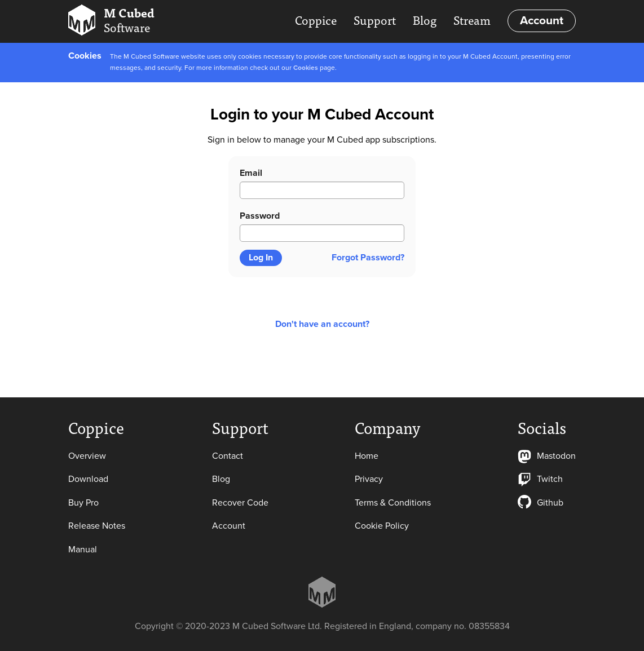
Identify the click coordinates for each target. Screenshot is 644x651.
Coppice (316, 20)
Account (542, 21)
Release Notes (97, 526)
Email (251, 173)
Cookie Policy (382, 526)
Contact (228, 456)
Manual (83, 550)
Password (260, 216)
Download (88, 479)
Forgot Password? (368, 258)
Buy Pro (83, 503)
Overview (87, 456)
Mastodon (547, 456)
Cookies (306, 68)
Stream (472, 20)
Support (375, 20)
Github (541, 503)
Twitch (540, 479)
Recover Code (240, 503)
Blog (425, 20)
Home (367, 456)
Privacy (369, 479)
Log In (261, 258)
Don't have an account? (322, 324)
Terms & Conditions (393, 503)
